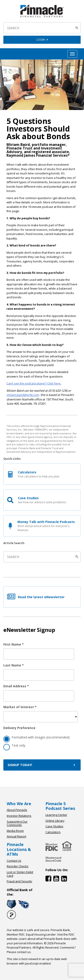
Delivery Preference (19, 728)
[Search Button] (77, 28)
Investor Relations (19, 816)
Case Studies (54, 826)
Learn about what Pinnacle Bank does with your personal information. (42, 941)
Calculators (53, 832)
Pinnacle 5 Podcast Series (60, 806)
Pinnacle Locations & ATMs (19, 849)
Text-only (14, 746)
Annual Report (16, 836)
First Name (14, 644)
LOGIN (42, 40)
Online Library (55, 821)
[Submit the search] (77, 557)
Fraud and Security (19, 881)
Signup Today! (42, 765)
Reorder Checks (18, 866)
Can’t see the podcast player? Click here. (34, 383)
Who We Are (19, 804)
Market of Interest (20, 707)
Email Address (16, 686)
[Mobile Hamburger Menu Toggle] (72, 54)
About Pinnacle (17, 810)
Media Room (15, 831)
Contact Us (14, 861)
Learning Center (56, 815)
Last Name (14, 665)
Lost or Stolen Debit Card (20, 874)
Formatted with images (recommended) (37, 738)
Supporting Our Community (17, 823)
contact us (24, 952)
